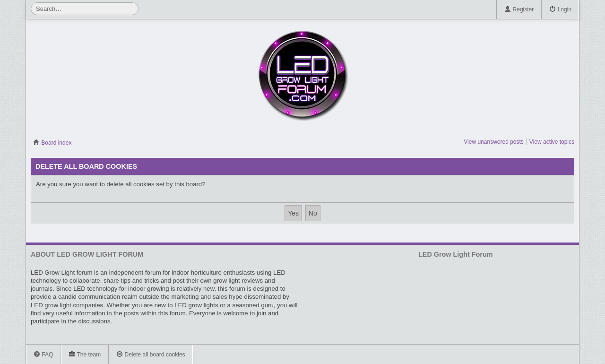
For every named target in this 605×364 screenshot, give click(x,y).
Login (560, 10)
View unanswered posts (494, 142)
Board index (52, 143)
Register (519, 10)
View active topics (552, 142)
